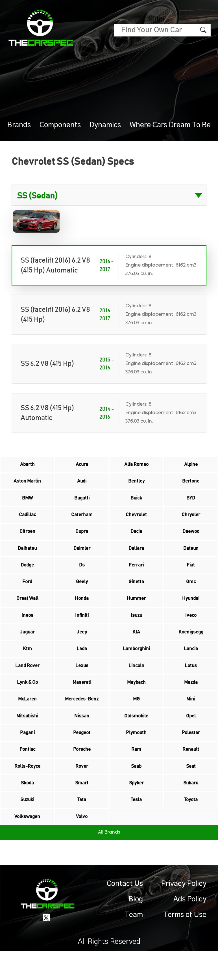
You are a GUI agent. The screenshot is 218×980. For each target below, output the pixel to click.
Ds (82, 574)
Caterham (82, 520)
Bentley (136, 483)
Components (60, 125)
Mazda (191, 700)
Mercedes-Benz (82, 719)
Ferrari (136, 574)
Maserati (82, 700)
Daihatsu (27, 556)
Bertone (191, 483)
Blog (136, 928)
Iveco (191, 628)
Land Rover (27, 682)
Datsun (191, 556)
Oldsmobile (136, 737)
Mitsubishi (27, 737)
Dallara (136, 556)
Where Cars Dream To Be (170, 125)
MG (136, 719)
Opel (191, 737)
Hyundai (191, 610)
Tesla (136, 827)
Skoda (27, 809)
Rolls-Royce (27, 791)
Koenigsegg (191, 646)
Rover (82, 791)
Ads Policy (190, 928)
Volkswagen (27, 845)
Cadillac (27, 520)
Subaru (191, 809)
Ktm (27, 664)
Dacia (136, 538)
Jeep (82, 646)
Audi (82, 483)
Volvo (82, 845)
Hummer (136, 610)
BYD (191, 501)
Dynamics (105, 125)
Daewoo (191, 538)
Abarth (27, 465)
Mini (191, 719)
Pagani (27, 755)
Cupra (82, 538)
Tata (82, 827)
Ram (136, 773)
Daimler (82, 556)
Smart (82, 809)
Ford (27, 592)
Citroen (27, 538)
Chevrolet (136, 520)
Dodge (27, 574)
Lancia (191, 664)
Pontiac (27, 773)
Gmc (191, 592)
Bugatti (82, 501)
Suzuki (27, 827)
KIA (136, 646)
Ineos (27, 628)
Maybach (136, 700)
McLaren (27, 719)
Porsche (82, 773)
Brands (19, 125)
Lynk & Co (27, 700)
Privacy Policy (184, 913)
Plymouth (136, 755)
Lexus (82, 682)
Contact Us (125, 913)
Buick (136, 501)
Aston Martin (27, 483)
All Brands (109, 862)
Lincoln (136, 682)
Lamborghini (136, 664)
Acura (82, 465)
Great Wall (27, 610)
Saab (136, 791)
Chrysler (191, 520)
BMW (27, 501)
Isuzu (136, 628)
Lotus (191, 682)
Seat (191, 791)
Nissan (82, 737)
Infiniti (82, 628)
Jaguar (27, 646)
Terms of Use (185, 944)
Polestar (191, 755)
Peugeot (82, 755)
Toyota (191, 827)
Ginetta (136, 592)
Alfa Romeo (136, 465)
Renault (191, 773)
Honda (82, 610)
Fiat (191, 574)
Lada (82, 664)
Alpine (191, 465)
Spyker (136, 809)
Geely (82, 592)
